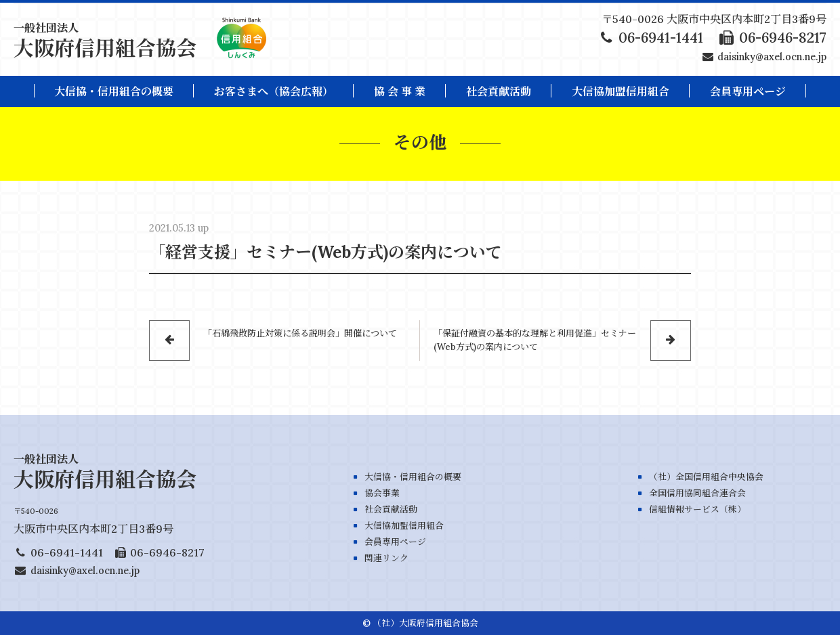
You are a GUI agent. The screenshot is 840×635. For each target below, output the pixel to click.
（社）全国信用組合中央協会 (706, 477)
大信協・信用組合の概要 (114, 91)
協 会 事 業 (400, 91)
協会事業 (382, 493)
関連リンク (386, 558)
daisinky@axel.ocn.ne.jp (772, 57)
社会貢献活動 (499, 91)
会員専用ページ (395, 542)
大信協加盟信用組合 (621, 91)
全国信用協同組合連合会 (697, 493)
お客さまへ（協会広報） (274, 91)
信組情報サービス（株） (697, 509)
